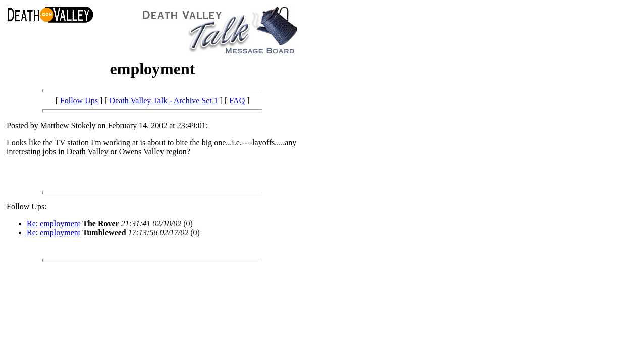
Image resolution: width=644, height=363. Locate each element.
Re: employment (53, 224)
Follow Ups (79, 101)
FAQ (237, 101)
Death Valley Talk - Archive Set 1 (164, 101)
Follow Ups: (27, 206)
